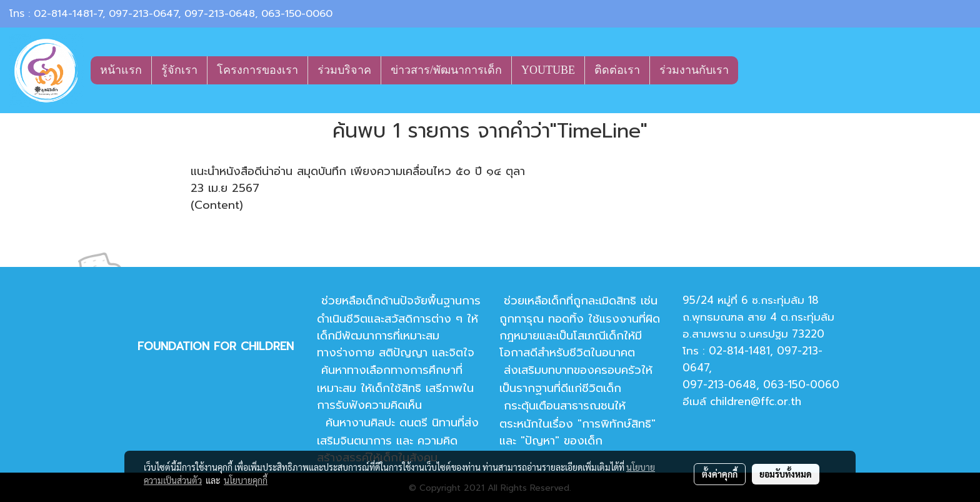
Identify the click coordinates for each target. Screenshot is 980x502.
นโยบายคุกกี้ (246, 480)
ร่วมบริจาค (344, 70)
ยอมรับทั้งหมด (786, 474)
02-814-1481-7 (68, 14)
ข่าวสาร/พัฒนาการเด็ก (446, 70)
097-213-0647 (143, 14)
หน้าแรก (121, 70)
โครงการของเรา (257, 70)
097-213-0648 (220, 14)
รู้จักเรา (179, 70)
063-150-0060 (297, 14)
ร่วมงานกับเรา (694, 70)
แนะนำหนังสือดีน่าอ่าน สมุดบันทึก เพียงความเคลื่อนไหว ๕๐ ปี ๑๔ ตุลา (358, 171)
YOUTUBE (548, 70)
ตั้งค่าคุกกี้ (720, 474)
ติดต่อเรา (617, 70)
